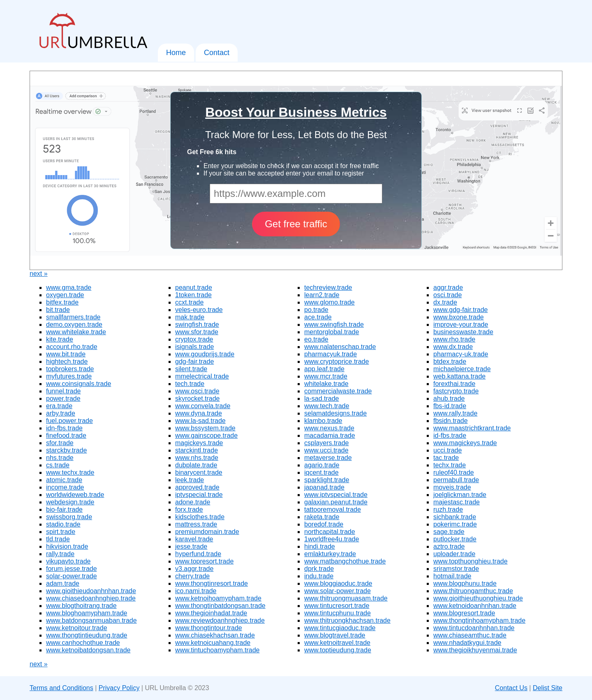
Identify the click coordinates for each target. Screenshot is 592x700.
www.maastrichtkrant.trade (472, 428)
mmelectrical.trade (202, 376)
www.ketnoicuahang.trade (213, 643)
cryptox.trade (194, 339)
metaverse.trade (328, 458)
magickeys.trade (199, 443)
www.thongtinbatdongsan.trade (220, 606)
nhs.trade (60, 458)
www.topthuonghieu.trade (471, 561)
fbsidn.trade (451, 421)
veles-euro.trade (199, 310)
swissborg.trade (69, 517)
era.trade (59, 406)
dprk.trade (319, 569)
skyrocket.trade (197, 399)
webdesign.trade (70, 502)
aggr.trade (448, 288)
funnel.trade (64, 391)
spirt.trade (61, 532)
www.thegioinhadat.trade (211, 613)
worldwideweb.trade (75, 495)
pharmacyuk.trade (331, 354)
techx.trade (450, 465)
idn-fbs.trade (64, 428)
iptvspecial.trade (199, 495)
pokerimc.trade (455, 524)
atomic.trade (64, 480)
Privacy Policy (119, 688)
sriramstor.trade (456, 569)
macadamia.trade (330, 435)
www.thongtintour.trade (209, 628)
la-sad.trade (322, 399)
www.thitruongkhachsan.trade (347, 620)
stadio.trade (63, 524)
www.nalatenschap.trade (340, 347)
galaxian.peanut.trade (336, 502)
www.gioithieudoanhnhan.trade (91, 591)
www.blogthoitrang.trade (81, 606)
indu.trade (319, 576)
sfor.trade (60, 443)
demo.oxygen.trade (74, 325)
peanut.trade (194, 288)
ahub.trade (449, 399)
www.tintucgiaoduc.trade (340, 628)
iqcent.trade (321, 472)
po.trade (316, 310)
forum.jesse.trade (72, 569)
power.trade (63, 399)
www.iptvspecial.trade (336, 495)
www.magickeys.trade (465, 443)
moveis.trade (452, 487)
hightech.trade (67, 362)
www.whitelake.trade (76, 332)
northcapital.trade (330, 532)
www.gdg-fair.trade (461, 310)
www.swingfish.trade (334, 325)
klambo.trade (323, 421)
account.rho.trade (72, 347)
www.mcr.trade (326, 376)
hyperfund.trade (198, 554)
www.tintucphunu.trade (338, 613)
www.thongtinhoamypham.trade (479, 620)
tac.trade (446, 458)
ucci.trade (447, 450)
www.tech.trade (327, 406)
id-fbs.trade (450, 435)
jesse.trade (191, 546)
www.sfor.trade (197, 332)
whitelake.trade (326, 384)
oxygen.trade (65, 295)
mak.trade (190, 317)
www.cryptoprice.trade (336, 362)
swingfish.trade (197, 325)
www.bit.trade (66, 354)
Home (176, 53)
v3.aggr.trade (194, 569)
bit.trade (58, 310)
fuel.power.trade (69, 421)
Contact (217, 53)
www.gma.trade (69, 288)
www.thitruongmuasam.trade (346, 598)
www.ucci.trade (326, 450)
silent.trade (191, 369)
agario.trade (322, 465)
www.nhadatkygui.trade (467, 643)
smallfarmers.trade (73, 317)
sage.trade (449, 532)
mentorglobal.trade (332, 332)
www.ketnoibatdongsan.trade (88, 650)
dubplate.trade (196, 465)
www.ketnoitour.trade (77, 628)
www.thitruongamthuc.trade (473, 591)
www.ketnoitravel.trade (337, 643)
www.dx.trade (453, 347)
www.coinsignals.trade (79, 384)
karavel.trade (194, 539)
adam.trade (63, 583)
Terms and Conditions (61, 688)
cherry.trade (192, 576)
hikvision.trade (67, 546)
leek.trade (190, 480)
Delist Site (548, 688)
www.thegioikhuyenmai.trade (475, 650)
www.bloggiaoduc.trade (338, 583)
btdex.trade (450, 362)
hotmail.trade (452, 576)
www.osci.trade (197, 391)
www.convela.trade (203, 406)
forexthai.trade (454, 384)
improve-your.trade (461, 325)
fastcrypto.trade (456, 391)
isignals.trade (194, 347)
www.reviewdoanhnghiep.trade (220, 620)
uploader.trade (454, 554)
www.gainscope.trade (206, 435)
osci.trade (447, 295)
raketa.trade (322, 517)
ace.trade (318, 317)
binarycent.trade (199, 472)
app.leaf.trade (324, 369)
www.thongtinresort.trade (212, 583)
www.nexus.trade (329, 428)
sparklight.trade (327, 480)
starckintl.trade (197, 450)
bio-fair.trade (64, 509)
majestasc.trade (457, 502)
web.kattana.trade (459, 376)
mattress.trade (196, 524)
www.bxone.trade (459, 317)
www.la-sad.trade (200, 421)
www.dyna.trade (199, 413)
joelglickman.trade (460, 495)
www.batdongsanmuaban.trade (91, 620)
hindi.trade (320, 546)
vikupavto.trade (68, 561)
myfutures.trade (69, 376)
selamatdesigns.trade (335, 413)
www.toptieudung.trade (338, 650)
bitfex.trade (62, 302)
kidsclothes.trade (200, 517)
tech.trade (190, 384)
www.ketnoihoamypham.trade (218, 598)
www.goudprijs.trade (205, 354)
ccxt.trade (189, 302)
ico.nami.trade (196, 591)
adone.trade (193, 502)
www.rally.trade (455, 413)
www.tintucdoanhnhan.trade (474, 628)
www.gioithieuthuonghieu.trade (478, 598)
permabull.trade (456, 480)
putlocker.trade (455, 539)
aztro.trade (449, 546)
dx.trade (445, 302)
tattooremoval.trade (333, 509)
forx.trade (189, 509)
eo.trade (316, 339)
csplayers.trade (327, 443)
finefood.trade (66, 435)
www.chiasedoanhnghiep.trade (91, 598)
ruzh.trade (448, 509)
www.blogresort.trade (464, 613)
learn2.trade (322, 295)
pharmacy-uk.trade (461, 354)
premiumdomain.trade (207, 532)
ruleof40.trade (454, 472)
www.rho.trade (454, 339)
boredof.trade (324, 524)
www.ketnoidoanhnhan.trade (475, 606)
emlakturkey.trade (330, 554)
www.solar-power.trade (338, 591)
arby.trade (61, 413)
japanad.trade (324, 487)
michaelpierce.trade (462, 369)
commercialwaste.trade (338, 391)
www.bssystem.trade (205, 428)
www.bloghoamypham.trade (87, 613)
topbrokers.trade (70, 369)
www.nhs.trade (197, 458)
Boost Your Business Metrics (296, 112)
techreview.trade (328, 288)
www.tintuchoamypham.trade (217, 650)
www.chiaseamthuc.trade (470, 635)
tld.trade (58, 539)
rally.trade (60, 554)
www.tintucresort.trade (337, 606)
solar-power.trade (72, 576)
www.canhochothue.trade (83, 643)
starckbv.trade (66, 450)
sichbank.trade (455, 517)
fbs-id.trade (450, 406)
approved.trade (197, 487)
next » (39, 274)
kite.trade (60, 339)
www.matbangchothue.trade (345, 561)
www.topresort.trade (204, 561)
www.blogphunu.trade (465, 583)
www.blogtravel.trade (335, 635)
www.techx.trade (70, 472)
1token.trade (193, 295)
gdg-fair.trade (194, 362)
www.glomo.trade (330, 302)
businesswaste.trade (463, 332)
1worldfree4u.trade (332, 539)
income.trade (65, 487)
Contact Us (511, 688)
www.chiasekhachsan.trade (215, 635)
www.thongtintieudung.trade (87, 635)
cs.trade (58, 465)
